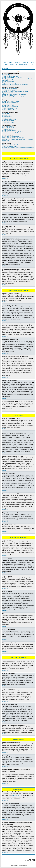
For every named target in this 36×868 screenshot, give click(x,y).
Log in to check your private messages (19, 64)
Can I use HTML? (7, 115)
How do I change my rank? (9, 96)
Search (10, 62)
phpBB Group (16, 795)
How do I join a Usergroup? (9, 131)
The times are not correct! (9, 90)
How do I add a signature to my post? (12, 104)
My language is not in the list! (10, 93)
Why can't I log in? (7, 75)
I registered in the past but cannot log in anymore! (15, 84)
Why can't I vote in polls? (9, 109)
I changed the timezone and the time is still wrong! (15, 91)
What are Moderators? (8, 128)
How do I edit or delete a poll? (10, 107)
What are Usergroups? (8, 129)
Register (32, 62)
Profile (5, 64)
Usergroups (24, 62)
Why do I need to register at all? (11, 76)
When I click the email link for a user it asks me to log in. (17, 97)
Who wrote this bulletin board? (10, 145)
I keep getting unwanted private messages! (13, 138)
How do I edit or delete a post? (10, 103)
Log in (32, 64)
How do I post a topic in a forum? (11, 101)
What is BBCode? (7, 114)
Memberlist (17, 62)
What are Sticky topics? (8, 121)
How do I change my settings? (10, 89)
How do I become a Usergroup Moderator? (13, 132)
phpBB (16, 866)
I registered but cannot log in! (10, 83)
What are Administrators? (9, 127)
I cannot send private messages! (11, 136)
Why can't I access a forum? (10, 108)
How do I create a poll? (8, 105)
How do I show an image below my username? (14, 94)
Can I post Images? (7, 118)
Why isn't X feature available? (10, 146)
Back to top (5, 178)
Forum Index (5, 68)
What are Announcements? (9, 119)
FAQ (4, 62)
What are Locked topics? (9, 122)
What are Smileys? (7, 117)
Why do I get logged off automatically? (12, 78)
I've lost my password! (8, 82)
